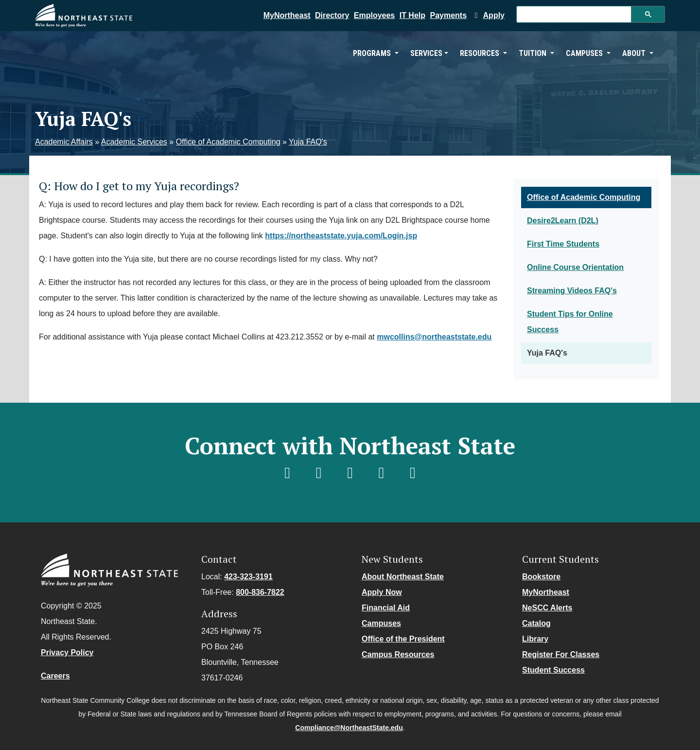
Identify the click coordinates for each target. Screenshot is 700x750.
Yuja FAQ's (308, 142)
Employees (374, 15)
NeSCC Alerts (547, 608)
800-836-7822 (260, 592)
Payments (449, 15)
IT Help (412, 15)
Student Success (553, 670)
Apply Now (382, 592)
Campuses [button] (585, 53)
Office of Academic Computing (228, 142)
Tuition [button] (534, 53)
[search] (573, 15)
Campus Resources (398, 654)
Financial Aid (386, 608)
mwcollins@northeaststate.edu (434, 337)
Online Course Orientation (575, 267)
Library (535, 639)
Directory (332, 15)
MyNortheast (287, 15)
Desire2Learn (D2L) (563, 221)
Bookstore (541, 577)
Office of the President (403, 639)
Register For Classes (561, 654)
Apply (488, 15)
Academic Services (134, 142)
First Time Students (563, 244)
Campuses (381, 623)
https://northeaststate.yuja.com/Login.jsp (341, 236)
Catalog (536, 623)
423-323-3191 (248, 577)
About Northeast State (403, 577)
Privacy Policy (67, 652)
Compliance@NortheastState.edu (349, 728)
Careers (55, 676)
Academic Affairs (64, 142)
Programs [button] (373, 53)
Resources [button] (481, 53)
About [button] (635, 53)
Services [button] (426, 53)
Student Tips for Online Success (570, 322)
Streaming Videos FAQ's (572, 291)
